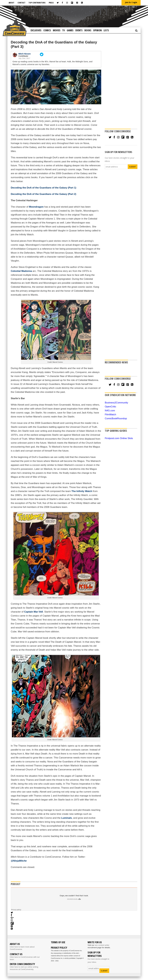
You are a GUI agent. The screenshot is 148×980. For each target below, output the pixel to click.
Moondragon (37, 207)
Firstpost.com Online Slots (119, 438)
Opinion (97, 30)
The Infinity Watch (82, 491)
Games (70, 30)
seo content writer (102, 945)
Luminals (67, 818)
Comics (47, 30)
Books (88, 30)
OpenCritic (110, 407)
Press (51, 3)
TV (64, 30)
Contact (21, 3)
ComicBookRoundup (116, 418)
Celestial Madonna (21, 271)
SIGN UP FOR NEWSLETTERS (118, 152)
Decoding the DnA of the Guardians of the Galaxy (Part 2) (43, 194)
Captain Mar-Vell (34, 612)
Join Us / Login (131, 2)
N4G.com (110, 411)
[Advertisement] (76, 16)
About (11, 3)
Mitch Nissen (25, 54)
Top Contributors (37, 3)
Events (79, 30)
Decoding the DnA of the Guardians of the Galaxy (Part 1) (43, 188)
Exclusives (36, 30)
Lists (106, 30)
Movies (57, 30)
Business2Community (116, 403)
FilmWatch (110, 415)
